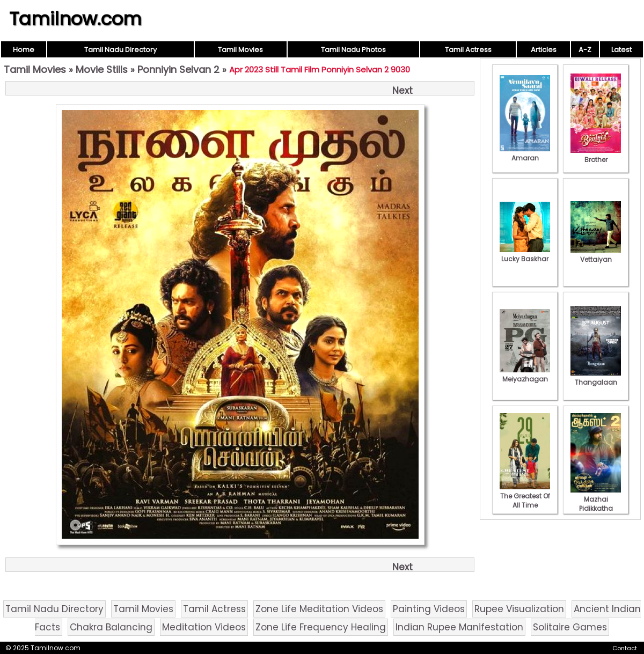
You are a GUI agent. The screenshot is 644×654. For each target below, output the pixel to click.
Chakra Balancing (111, 627)
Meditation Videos (204, 627)
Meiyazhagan (525, 374)
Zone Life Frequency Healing (321, 627)
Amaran (525, 153)
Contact (625, 648)
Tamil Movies (240, 50)
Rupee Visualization (519, 609)
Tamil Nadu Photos (353, 50)
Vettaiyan (596, 255)
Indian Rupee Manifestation (459, 627)
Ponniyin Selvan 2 (178, 69)
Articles (544, 50)
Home (24, 50)
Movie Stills (102, 69)
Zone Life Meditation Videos (319, 609)
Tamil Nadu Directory (120, 50)
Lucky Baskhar (525, 254)
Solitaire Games (570, 627)
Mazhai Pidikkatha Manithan (596, 504)
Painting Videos (429, 609)
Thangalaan (596, 378)
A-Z (585, 50)
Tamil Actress (468, 50)
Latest (621, 50)
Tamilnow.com (75, 19)
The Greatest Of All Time (525, 496)
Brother (596, 155)
